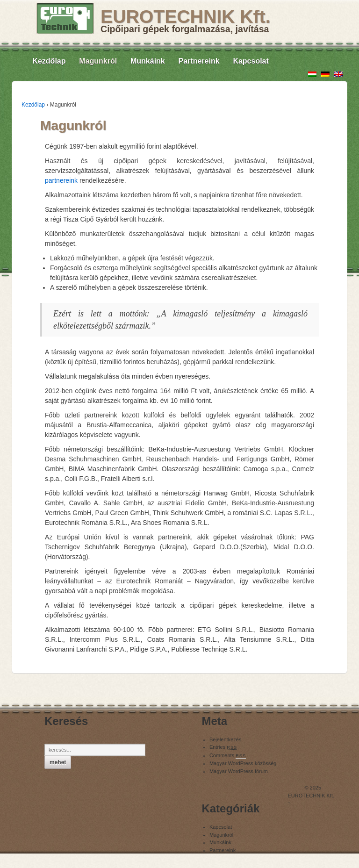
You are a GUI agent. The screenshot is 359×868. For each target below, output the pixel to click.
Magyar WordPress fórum (239, 771)
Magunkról (98, 61)
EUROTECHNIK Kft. (186, 17)
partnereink (61, 180)
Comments (228, 755)
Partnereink (199, 61)
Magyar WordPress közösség (243, 763)
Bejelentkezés (226, 739)
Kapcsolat (251, 61)
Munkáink (148, 61)
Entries (223, 747)
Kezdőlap (49, 61)
